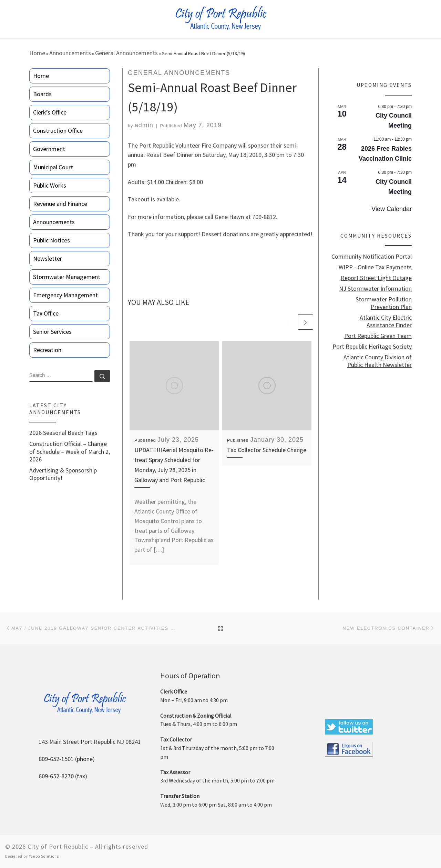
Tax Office (46, 313)
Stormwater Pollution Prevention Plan (384, 303)
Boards (42, 94)
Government (49, 149)
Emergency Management (65, 295)
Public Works (50, 185)
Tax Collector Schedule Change (267, 450)
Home (37, 53)
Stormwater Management (67, 277)
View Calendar (392, 209)
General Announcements (126, 53)
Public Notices (52, 240)
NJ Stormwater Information (375, 289)
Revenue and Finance (60, 204)
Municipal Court (53, 167)
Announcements (70, 53)
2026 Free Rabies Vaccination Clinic (385, 154)
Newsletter (48, 258)
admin (144, 125)
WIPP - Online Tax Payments (375, 267)
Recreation (47, 350)
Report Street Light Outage (376, 278)
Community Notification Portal (372, 257)
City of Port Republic (58, 846)
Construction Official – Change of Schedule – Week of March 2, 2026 (70, 451)
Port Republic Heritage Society (372, 347)
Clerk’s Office (50, 112)
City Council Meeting (394, 121)
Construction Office (58, 131)
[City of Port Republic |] (221, 18)
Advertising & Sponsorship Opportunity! (63, 474)
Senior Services (52, 332)
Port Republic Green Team (378, 336)
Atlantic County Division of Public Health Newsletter (378, 361)
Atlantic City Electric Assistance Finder (386, 321)
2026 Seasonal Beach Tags (63, 433)
